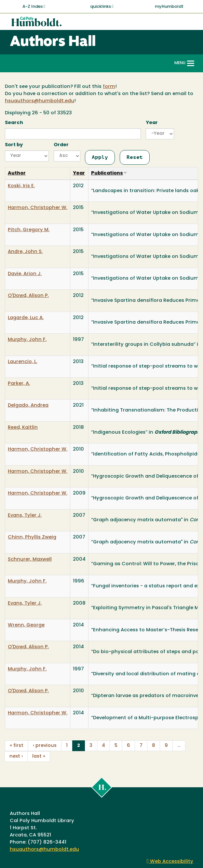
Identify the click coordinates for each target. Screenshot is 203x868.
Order (61, 145)
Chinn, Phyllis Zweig (32, 537)
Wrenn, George (26, 625)
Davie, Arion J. (25, 274)
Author (17, 173)
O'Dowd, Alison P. (28, 296)
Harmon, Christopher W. (38, 208)
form (109, 87)
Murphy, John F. (27, 340)
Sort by (14, 145)
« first (17, 746)
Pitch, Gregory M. (29, 230)
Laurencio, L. (22, 362)
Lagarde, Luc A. (26, 318)
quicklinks (102, 7)
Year (152, 123)
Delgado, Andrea (28, 406)
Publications (109, 173)
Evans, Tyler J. (25, 516)
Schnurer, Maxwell (30, 560)
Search (14, 123)
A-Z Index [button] (34, 7)
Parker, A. (19, 384)
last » (39, 756)
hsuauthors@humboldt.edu (40, 101)
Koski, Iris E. (21, 186)
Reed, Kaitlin (23, 428)
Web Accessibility (170, 862)
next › (16, 756)
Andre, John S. (25, 252)
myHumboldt (169, 7)
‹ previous (45, 746)
